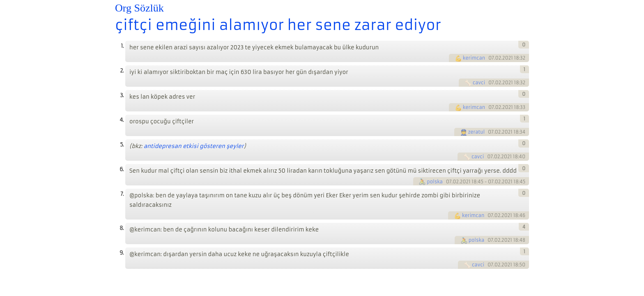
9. (122, 253)
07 (491, 58)
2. (122, 71)
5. (122, 145)
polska (435, 182)
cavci (479, 83)
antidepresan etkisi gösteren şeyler (194, 146)
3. (122, 95)
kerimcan (474, 58)
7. (122, 194)
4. (122, 120)
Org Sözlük (139, 8)
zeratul (477, 132)
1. (122, 46)
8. (122, 228)
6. (122, 169)
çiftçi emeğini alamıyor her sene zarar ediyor (278, 25)
